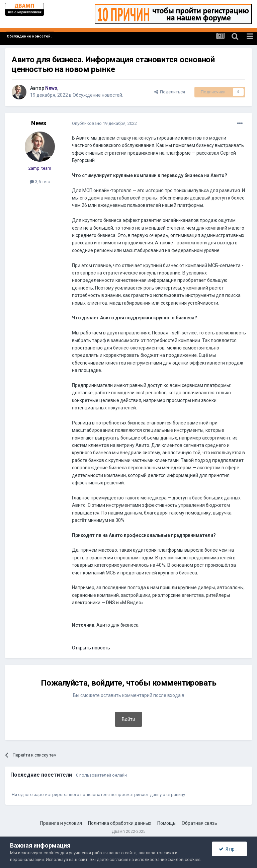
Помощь (166, 823)
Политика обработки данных (120, 823)
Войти (128, 719)
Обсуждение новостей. (98, 95)
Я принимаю (233, 849)
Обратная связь (199, 823)
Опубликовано (104, 123)
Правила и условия (61, 823)
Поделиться (170, 92)
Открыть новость (91, 648)
